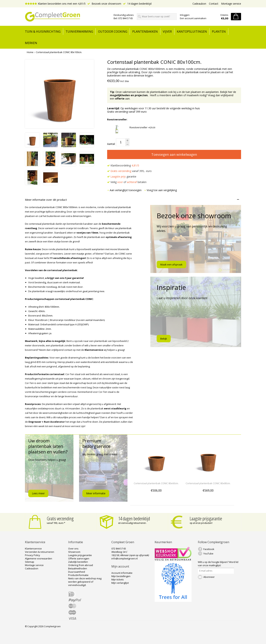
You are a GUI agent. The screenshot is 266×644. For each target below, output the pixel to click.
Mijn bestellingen (121, 576)
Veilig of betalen (127, 182)
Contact (214, 4)
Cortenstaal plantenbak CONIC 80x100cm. (59, 52)
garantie (122, 176)
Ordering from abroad (81, 565)
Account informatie (122, 573)
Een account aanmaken (193, 18)
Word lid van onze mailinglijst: (218, 564)
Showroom (74, 552)
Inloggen (185, 15)
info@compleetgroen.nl (125, 558)
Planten (219, 32)
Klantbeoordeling (123, 165)
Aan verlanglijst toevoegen (125, 190)
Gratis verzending (60, 518)
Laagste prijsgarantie (206, 518)
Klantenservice (33, 549)
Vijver (167, 32)
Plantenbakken (145, 32)
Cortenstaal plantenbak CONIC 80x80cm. (208, 483)
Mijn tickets (118, 579)
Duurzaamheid (77, 572)
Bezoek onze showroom (104, 4)
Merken (31, 43)
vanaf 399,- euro (129, 171)
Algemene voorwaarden (39, 558)
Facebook (209, 549)
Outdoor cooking (113, 32)
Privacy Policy (33, 555)
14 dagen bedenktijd (137, 4)
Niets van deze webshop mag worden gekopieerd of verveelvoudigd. (85, 582)
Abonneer (209, 577)
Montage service (231, 4)
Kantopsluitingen (192, 32)
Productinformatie (78, 575)
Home (30, 52)
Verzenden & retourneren (40, 552)
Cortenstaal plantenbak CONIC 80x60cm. (156, 483)
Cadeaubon (199, 4)
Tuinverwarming (79, 32)
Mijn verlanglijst (120, 583)
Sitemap (30, 562)
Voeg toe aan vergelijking (160, 190)
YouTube (208, 554)
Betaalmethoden (78, 568)
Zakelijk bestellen (78, 562)
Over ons (73, 549)
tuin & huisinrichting (43, 32)
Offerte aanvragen (79, 558)
